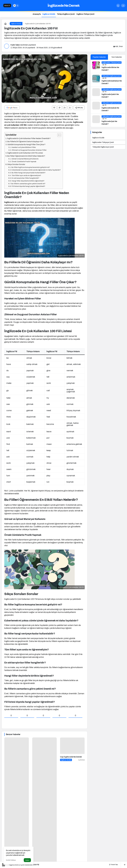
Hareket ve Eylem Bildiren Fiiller (24, 147)
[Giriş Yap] (123, 6)
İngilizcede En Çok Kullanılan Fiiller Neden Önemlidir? (29, 138)
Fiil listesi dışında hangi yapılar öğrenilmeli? (28, 186)
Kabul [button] (27, 860)
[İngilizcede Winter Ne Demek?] (108, 66)
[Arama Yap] (118, 6)
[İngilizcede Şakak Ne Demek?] (108, 107)
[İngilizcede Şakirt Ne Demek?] (108, 93)
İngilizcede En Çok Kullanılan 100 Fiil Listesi (25, 153)
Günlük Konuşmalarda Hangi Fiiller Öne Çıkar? (26, 144)
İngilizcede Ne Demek (64, 6)
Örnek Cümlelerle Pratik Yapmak (24, 161)
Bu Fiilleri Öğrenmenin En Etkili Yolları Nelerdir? (26, 156)
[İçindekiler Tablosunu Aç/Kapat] (58, 135)
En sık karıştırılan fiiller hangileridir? (25, 178)
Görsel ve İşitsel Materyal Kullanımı (25, 159)
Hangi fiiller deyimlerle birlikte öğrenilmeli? (28, 181)
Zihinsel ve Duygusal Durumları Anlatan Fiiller (29, 150)
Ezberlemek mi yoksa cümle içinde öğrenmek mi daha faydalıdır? (36, 170)
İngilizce (8, 202)
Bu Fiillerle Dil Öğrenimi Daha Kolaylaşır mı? (25, 141)
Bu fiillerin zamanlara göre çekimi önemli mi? (28, 183)
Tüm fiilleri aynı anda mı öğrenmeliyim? (26, 175)
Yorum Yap (113, 865)
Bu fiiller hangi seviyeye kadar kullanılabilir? (28, 172)
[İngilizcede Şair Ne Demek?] (108, 120)
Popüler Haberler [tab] (99, 57)
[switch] (16, 6)
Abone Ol (7, 6)
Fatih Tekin (15, 45)
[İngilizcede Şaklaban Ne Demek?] (108, 80)
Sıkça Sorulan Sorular (16, 164)
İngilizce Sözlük (98, 138)
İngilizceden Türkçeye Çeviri (103, 142)
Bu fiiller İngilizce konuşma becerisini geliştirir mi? (31, 167)
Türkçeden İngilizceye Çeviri (103, 147)
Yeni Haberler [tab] (117, 57)
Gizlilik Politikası (11, 860)
